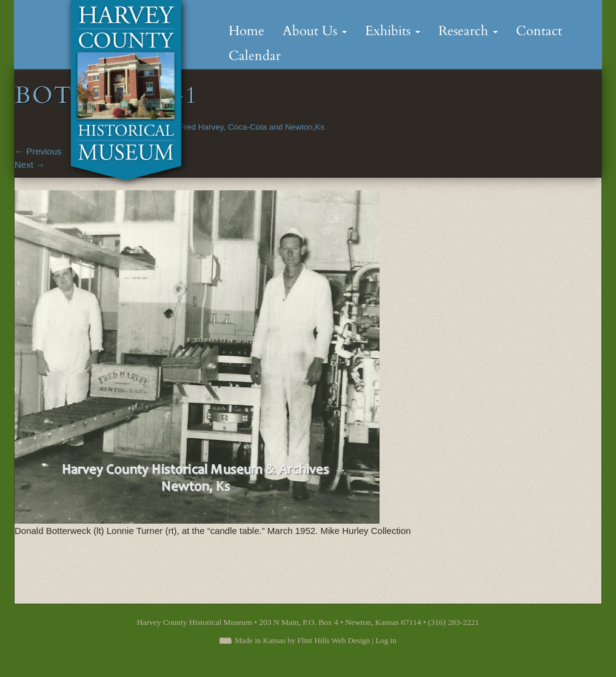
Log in (386, 640)
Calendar (255, 56)
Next (30, 165)
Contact (539, 31)
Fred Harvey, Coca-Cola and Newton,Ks (252, 127)
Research (468, 31)
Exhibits (393, 31)
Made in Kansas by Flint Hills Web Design (302, 640)
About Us (315, 31)
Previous (38, 151)
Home (246, 31)
